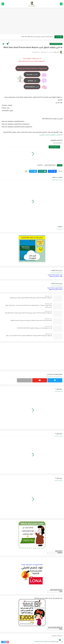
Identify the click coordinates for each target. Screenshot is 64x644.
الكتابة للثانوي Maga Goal (56, 290)
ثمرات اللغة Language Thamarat (43, 642)
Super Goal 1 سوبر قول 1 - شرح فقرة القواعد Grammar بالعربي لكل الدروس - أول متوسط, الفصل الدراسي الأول (28, 306)
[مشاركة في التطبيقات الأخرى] (26, 171)
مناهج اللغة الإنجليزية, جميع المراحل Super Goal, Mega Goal (37, 37)
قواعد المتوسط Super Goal (55, 275)
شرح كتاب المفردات (56, 636)
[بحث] (3, 4)
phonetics (40, 165)
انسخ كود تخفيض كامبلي (56, 590)
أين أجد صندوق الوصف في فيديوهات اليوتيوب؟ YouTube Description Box (34, 328)
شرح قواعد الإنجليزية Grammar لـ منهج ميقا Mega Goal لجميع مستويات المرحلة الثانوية (31, 298)
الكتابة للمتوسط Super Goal (55, 288)
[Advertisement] (32, 21)
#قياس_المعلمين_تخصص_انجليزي (50, 135)
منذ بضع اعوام (48, 296)
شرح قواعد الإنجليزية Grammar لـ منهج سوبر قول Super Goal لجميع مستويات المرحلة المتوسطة (28, 313)
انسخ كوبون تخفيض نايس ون (55, 627)
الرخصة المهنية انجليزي (56, 44)
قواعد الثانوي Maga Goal (56, 276)
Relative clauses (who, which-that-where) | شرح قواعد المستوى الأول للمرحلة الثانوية (31, 321)
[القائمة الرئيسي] (61, 4)
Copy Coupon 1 (59, 551)
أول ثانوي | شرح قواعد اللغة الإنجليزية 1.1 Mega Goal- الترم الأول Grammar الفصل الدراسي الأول (29, 336)
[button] (52, 171)
